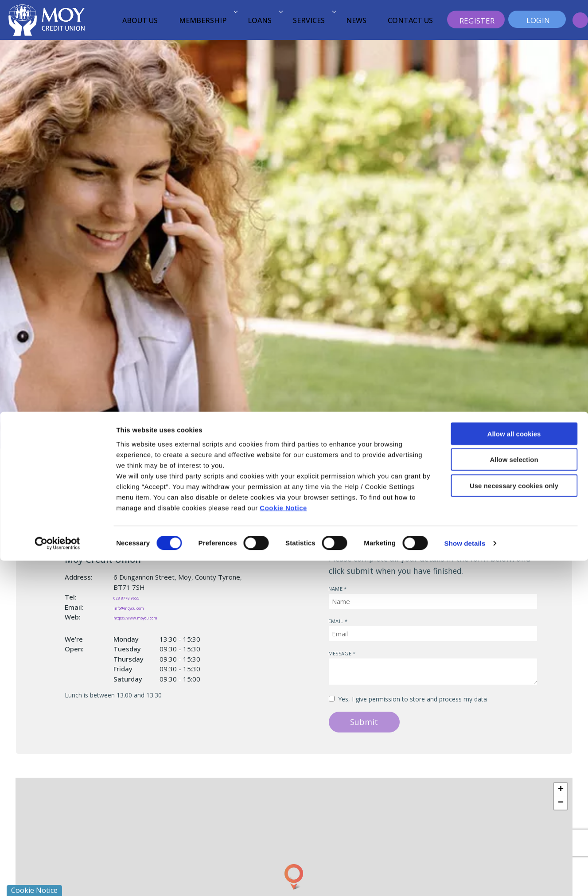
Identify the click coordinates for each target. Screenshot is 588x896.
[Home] (47, 19)
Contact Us (410, 20)
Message (329, 650)
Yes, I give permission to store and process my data (413, 699)
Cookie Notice (283, 843)
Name (329, 586)
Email (329, 618)
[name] (433, 601)
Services (313, 20)
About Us (140, 20)
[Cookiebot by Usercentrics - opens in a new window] (57, 879)
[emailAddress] (433, 634)
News (356, 20)
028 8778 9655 (137, 597)
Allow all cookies (514, 769)
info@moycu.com (142, 607)
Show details (465, 878)
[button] (580, 20)
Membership (207, 20)
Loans (264, 20)
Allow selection (514, 795)
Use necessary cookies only (514, 820)
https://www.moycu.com (154, 617)
